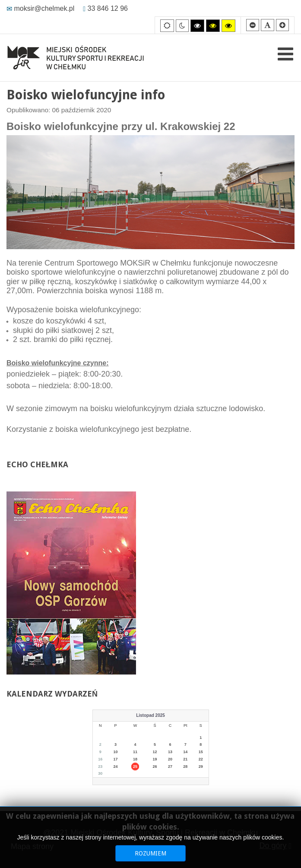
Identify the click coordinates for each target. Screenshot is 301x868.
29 (201, 767)
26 (155, 767)
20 (170, 759)
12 (155, 752)
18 (135, 759)
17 (116, 759)
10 (116, 752)
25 (135, 767)
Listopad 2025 (150, 715)
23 (100, 767)
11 (135, 752)
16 (100, 759)
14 (185, 752)
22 (201, 759)
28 (185, 767)
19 (155, 759)
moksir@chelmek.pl (40, 8)
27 (170, 767)
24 (116, 767)
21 (185, 759)
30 (100, 773)
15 (201, 752)
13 (170, 752)
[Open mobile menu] (285, 54)
